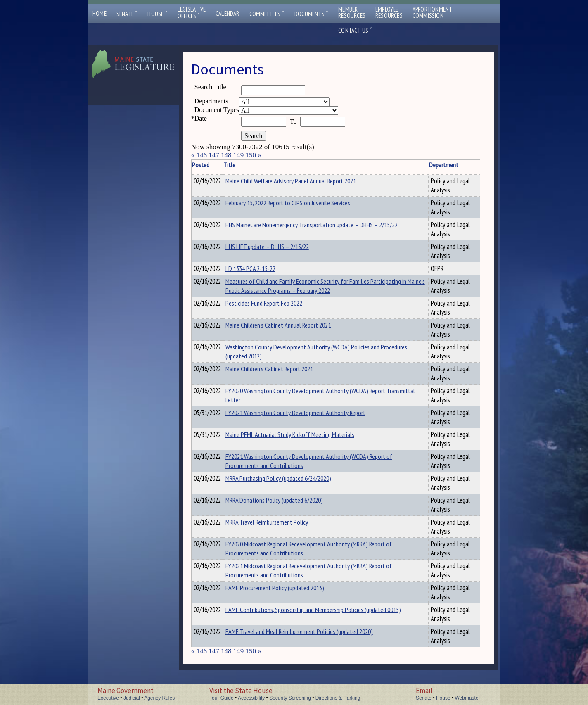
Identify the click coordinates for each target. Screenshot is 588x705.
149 (239, 155)
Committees (267, 14)
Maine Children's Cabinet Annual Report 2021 (291, 326)
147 (214, 155)
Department (420, 165)
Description (466, 165)
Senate (127, 14)
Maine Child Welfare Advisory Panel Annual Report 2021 (303, 181)
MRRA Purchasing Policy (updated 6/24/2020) (291, 479)
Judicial (132, 698)
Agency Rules (159, 698)
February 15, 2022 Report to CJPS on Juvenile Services (301, 203)
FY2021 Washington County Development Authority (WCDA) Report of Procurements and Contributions (318, 462)
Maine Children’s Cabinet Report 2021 (282, 370)
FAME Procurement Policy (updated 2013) (288, 589)
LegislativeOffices (192, 13)
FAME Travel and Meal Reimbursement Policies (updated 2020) (312, 633)
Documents (311, 14)
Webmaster (467, 698)
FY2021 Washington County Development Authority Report (308, 414)
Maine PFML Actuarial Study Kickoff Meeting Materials (303, 436)
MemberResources (352, 12)
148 (226, 155)
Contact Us (355, 30)
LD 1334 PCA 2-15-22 (263, 268)
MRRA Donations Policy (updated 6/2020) (287, 501)
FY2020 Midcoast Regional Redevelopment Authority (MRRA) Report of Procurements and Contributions (318, 550)
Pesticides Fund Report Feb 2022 (277, 304)
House (157, 14)
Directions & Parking (338, 698)
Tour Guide (222, 698)
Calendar (228, 13)
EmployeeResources (389, 12)
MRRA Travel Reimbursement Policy (280, 523)
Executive (108, 698)
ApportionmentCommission (433, 12)
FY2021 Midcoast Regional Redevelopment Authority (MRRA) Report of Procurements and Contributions (318, 572)
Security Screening (290, 698)
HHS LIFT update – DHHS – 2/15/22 (280, 247)
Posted (213, 165)
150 (251, 155)
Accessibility (251, 698)
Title (242, 165)
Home (100, 13)
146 (202, 155)
